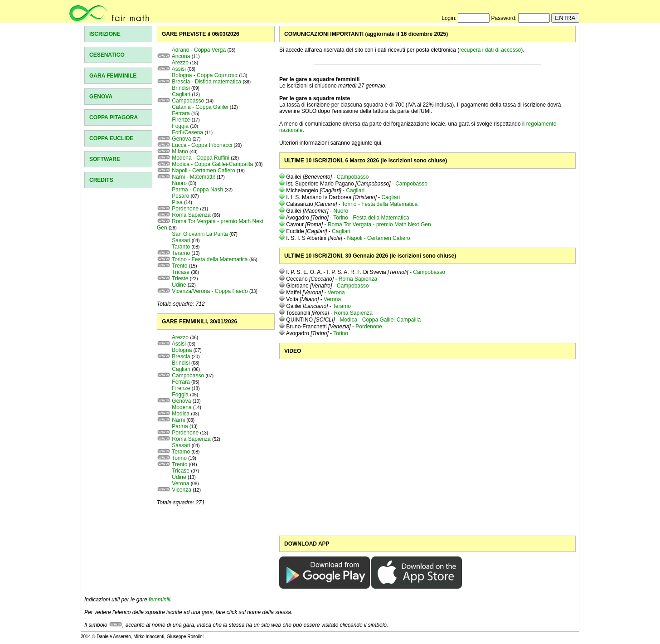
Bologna (182, 350)
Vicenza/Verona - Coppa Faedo (210, 291)
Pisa (177, 202)
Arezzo (180, 63)
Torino (179, 458)
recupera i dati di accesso (490, 50)
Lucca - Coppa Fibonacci (202, 145)
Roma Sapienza (191, 215)
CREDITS (101, 180)
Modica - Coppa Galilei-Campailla (212, 164)
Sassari (181, 240)
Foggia (180, 126)
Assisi (179, 69)
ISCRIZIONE (105, 34)
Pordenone (185, 209)
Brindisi (181, 88)
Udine (179, 285)
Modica (181, 414)
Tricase (181, 272)
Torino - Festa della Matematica (210, 259)
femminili (159, 600)
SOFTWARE (105, 159)
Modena (182, 407)
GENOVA (101, 97)
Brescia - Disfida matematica (206, 82)
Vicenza (181, 490)
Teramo (181, 253)
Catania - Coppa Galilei (200, 107)
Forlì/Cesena (187, 132)
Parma (180, 426)
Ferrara (181, 113)
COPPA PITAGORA (114, 117)
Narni (178, 420)
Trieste (180, 278)
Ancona (181, 56)
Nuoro (179, 183)
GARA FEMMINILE (113, 76)
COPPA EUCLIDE (111, 138)
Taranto (181, 247)
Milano (180, 151)
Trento (180, 266)
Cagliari (181, 94)
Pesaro (180, 196)
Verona (180, 483)
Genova (181, 139)
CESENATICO (107, 55)
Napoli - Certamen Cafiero (203, 171)
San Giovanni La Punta (200, 234)
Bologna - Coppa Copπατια (205, 75)
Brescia (181, 356)
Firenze (181, 120)
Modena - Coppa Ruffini (201, 158)
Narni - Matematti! (193, 177)
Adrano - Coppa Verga (199, 50)
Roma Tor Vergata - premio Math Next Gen (379, 224)
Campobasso (188, 101)
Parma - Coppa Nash (197, 190)
